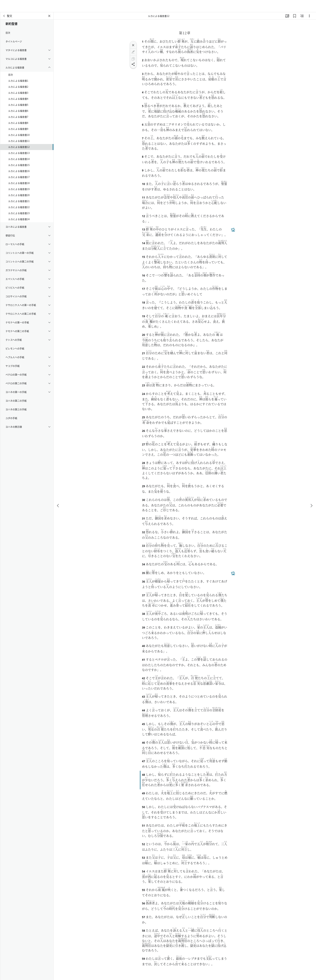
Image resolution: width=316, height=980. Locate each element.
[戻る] (4, 16)
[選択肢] (309, 16)
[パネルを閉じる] (49, 16)
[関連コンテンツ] (302, 16)
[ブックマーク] (295, 16)
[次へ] (311, 493)
